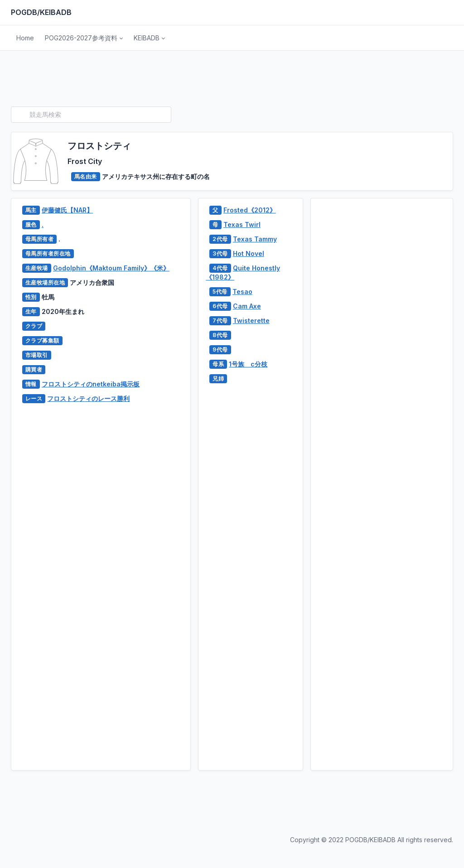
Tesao (242, 292)
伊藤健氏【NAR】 (67, 210)
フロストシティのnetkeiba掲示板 (91, 384)
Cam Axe (247, 306)
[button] (84, 38)
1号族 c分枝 (248, 364)
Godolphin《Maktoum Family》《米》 (111, 268)
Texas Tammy (255, 239)
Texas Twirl (242, 224)
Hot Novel (249, 253)
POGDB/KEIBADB (41, 12)
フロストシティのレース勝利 (88, 398)
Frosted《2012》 (250, 210)
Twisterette (251, 321)
